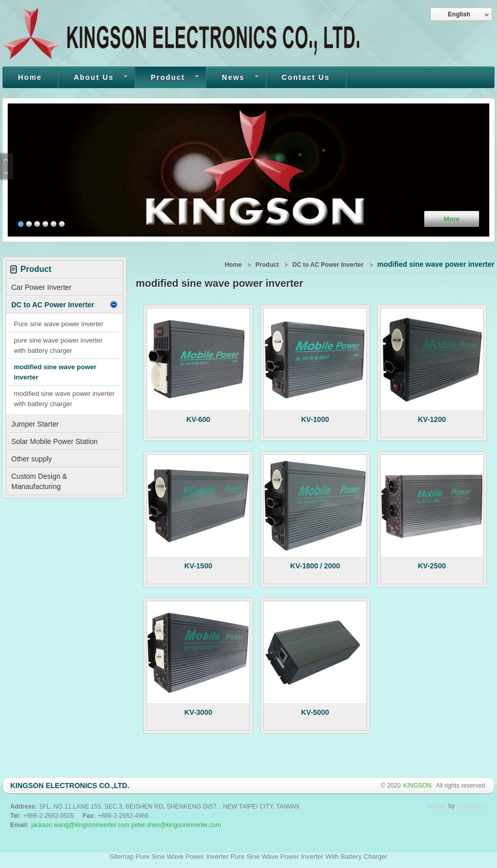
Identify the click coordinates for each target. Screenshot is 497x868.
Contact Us (306, 77)
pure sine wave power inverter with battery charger (58, 345)
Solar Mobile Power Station (55, 441)
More (452, 219)
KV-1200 (432, 419)
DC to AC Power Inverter (65, 305)
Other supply (32, 459)
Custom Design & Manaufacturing (39, 481)
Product (167, 78)
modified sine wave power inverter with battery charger (64, 399)
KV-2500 (432, 566)
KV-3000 (198, 712)
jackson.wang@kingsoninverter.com (80, 825)
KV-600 (199, 419)
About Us (93, 78)
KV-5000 (315, 712)
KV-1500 (198, 566)
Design (436, 806)
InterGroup (472, 806)
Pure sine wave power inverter (59, 324)
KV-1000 (315, 419)
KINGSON (418, 786)
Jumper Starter (35, 424)
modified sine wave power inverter (55, 372)
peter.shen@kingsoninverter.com (176, 825)
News (233, 78)
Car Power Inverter (41, 287)
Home (30, 77)
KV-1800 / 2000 (315, 566)
